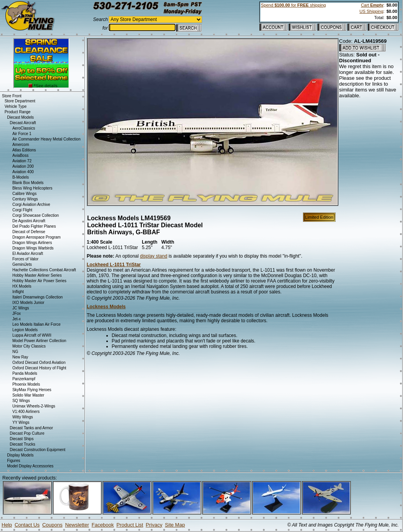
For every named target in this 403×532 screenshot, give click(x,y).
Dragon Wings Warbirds (33, 248)
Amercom (21, 145)
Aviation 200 (23, 166)
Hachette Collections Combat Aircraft (44, 270)
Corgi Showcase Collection (36, 215)
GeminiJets (22, 264)
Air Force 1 (22, 134)
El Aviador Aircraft (28, 254)
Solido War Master (28, 395)
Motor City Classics (29, 346)
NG (15, 352)
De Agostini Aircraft (29, 221)
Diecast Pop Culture (27, 433)
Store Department (20, 101)
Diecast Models (20, 117)
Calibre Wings (25, 194)
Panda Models (25, 373)
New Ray (20, 357)
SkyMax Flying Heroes (32, 390)
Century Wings (25, 199)
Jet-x (17, 319)
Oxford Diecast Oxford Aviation (39, 363)
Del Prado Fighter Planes (34, 226)
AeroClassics (24, 128)
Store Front (12, 96)
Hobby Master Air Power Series (40, 281)
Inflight (18, 292)
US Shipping (371, 11)
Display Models (20, 455)
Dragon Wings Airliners (32, 243)
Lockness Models (106, 307)
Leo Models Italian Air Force (37, 324)
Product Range (18, 112)
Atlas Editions (24, 150)
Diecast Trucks (23, 444)
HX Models (22, 286)
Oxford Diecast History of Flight (39, 368)
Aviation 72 (22, 161)
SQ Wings (21, 401)
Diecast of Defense (29, 232)
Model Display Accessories (30, 466)
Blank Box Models (28, 183)
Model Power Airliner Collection (39, 341)
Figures (13, 461)
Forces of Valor (26, 259)
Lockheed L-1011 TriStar (114, 265)
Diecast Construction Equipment (38, 450)
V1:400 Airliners (26, 412)
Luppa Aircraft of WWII (32, 335)
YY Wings (21, 422)
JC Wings (21, 308)
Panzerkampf (24, 379)
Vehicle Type (16, 106)
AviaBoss (21, 155)
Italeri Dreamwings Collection (38, 297)
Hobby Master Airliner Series (37, 275)
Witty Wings (23, 417)
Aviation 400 (23, 172)
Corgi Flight (22, 210)
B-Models (21, 177)
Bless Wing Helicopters (33, 188)
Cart (372, 5)
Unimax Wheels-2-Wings (34, 406)
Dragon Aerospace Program (37, 237)
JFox (17, 313)
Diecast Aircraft (23, 123)
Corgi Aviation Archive (31, 205)
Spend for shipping (293, 5)
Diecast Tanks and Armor (31, 428)
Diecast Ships (22, 439)
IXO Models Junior (28, 303)
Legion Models (25, 330)
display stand (154, 256)
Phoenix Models (26, 384)
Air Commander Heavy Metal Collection (47, 139)
